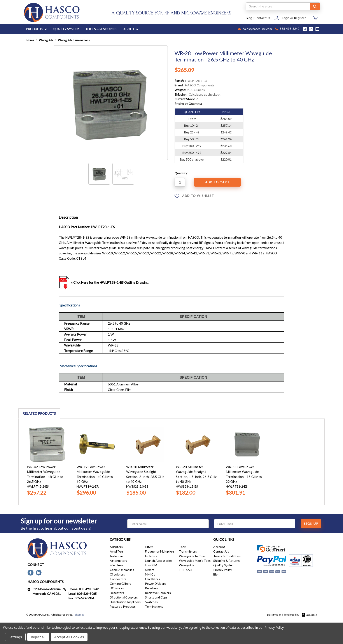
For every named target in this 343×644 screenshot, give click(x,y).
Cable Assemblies (122, 570)
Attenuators (118, 561)
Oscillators (152, 579)
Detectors (117, 593)
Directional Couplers (124, 597)
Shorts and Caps (156, 597)
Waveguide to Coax (192, 556)
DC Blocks (117, 588)
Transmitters (188, 551)
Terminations (154, 606)
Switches (151, 602)
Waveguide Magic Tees (195, 561)
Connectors (118, 579)
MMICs (150, 574)
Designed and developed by (292, 615)
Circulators (117, 574)
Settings (15, 637)
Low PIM (151, 565)
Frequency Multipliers (160, 551)
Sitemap (80, 615)
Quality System (224, 565)
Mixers (150, 570)
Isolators (151, 556)
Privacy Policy (223, 570)
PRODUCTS (36, 29)
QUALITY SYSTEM (66, 29)
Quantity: (181, 173)
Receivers (152, 588)
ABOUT (131, 29)
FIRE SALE (186, 570)
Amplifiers (117, 551)
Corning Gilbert (120, 584)
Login (286, 18)
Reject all (38, 637)
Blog (249, 18)
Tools (183, 547)
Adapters (116, 547)
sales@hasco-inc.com (255, 29)
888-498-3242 (287, 29)
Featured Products (123, 606)
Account (219, 547)
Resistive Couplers (158, 593)
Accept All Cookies (69, 637)
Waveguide (187, 565)
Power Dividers (155, 584)
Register (300, 18)
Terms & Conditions (227, 556)
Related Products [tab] (39, 413)
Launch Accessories (159, 561)
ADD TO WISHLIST (194, 196)
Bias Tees (116, 565)
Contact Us (262, 18)
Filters (149, 547)
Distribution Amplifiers (125, 602)
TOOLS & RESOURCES (101, 29)
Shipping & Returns (227, 561)
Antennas (117, 556)
